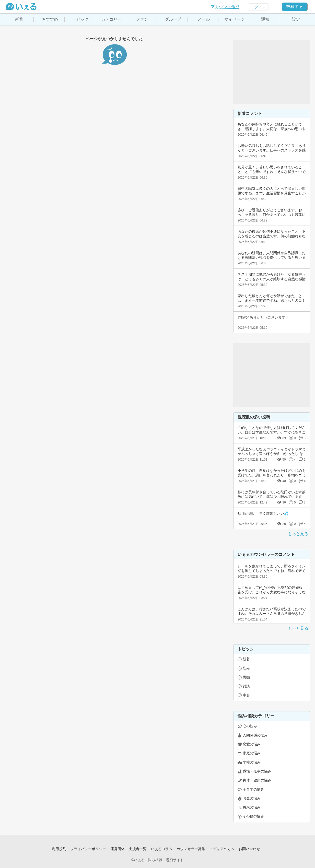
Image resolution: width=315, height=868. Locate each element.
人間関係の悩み (255, 735)
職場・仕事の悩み (257, 771)
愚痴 (246, 677)
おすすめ (50, 19)
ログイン (258, 7)
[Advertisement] (272, 72)
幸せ (246, 695)
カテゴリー (111, 19)
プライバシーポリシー (88, 849)
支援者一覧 (138, 849)
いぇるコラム (162, 849)
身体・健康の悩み (257, 780)
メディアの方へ (222, 849)
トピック (80, 19)
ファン (142, 19)
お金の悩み (252, 798)
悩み (246, 668)
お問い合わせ (249, 849)
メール (204, 19)
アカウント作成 (225, 7)
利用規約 (59, 849)
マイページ (235, 19)
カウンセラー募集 (191, 849)
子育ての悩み (253, 789)
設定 (296, 19)
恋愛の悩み (252, 744)
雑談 (246, 686)
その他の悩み (253, 816)
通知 (265, 19)
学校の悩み (252, 762)
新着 (19, 19)
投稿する (295, 7)
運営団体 (118, 849)
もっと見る (298, 534)
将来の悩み (252, 807)
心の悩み (250, 726)
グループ (173, 19)
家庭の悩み (252, 753)
